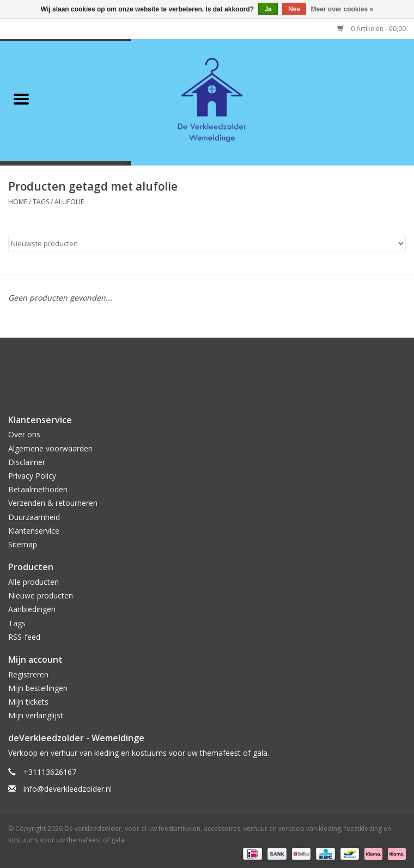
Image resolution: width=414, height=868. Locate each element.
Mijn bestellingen (38, 688)
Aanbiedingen (32, 609)
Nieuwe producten (41, 595)
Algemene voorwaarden (50, 448)
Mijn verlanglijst (36, 715)
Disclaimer (27, 462)
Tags (41, 202)
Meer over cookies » (342, 9)
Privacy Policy (32, 476)
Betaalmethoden (38, 489)
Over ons (24, 434)
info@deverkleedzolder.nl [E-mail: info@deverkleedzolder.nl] (68, 789)
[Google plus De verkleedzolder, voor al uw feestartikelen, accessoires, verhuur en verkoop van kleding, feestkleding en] (187, 371)
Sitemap (23, 544)
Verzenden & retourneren (53, 503)
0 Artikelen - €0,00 (372, 29)
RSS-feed (24, 637)
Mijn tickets (28, 702)
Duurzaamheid (34, 517)
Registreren (28, 674)
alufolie (69, 202)
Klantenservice (34, 531)
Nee (294, 9)
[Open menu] (21, 99)
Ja (268, 9)
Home (18, 202)
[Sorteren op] (207, 243)
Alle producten (34, 582)
